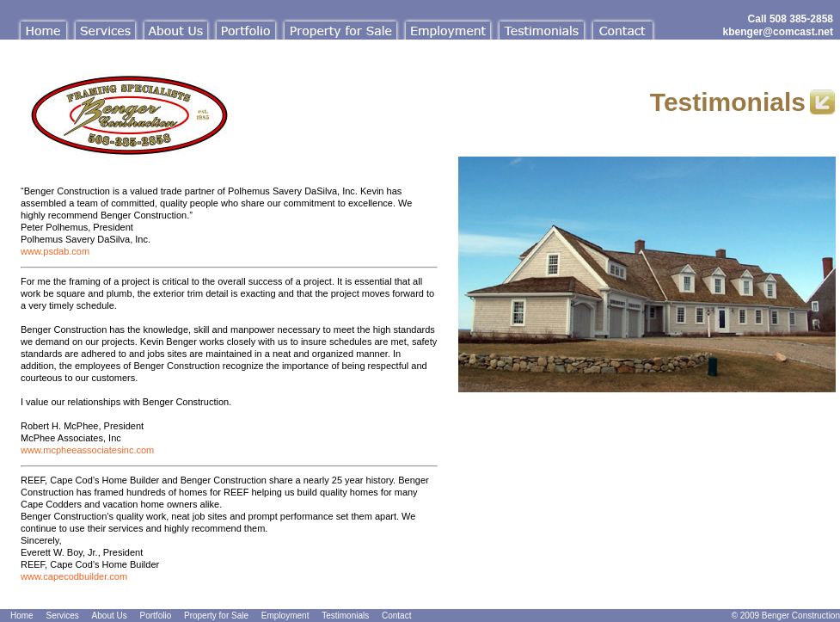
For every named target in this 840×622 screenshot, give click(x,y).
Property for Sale (216, 616)
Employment (285, 616)
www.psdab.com (55, 251)
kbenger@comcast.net (778, 32)
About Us (110, 616)
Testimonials (345, 616)
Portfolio (156, 616)
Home (22, 616)
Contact (396, 616)
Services (62, 616)
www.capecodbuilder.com (74, 576)
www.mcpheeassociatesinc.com (87, 450)
